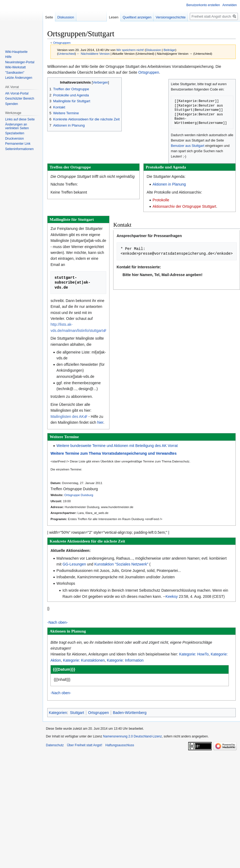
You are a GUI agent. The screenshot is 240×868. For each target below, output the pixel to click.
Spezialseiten (15, 133)
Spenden (11, 104)
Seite (49, 17)
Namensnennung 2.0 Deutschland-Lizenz (132, 736)
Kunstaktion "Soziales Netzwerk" (121, 564)
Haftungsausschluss (120, 745)
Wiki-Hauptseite (16, 52)
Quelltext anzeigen (153, 17)
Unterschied (67, 54)
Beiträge (170, 50)
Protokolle (161, 200)
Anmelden (230, 5)
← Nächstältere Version (93, 54)
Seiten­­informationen (19, 149)
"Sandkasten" (15, 73)
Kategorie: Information (125, 660)
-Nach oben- (58, 622)
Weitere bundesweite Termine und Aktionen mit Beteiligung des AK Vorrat (117, 446)
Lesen (130, 17)
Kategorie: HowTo (194, 654)
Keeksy (172, 596)
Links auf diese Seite (20, 119)
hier (100, 422)
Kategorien (58, 713)
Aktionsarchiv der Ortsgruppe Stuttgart (184, 206)
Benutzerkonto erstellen (203, 5)
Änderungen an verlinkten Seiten (17, 126)
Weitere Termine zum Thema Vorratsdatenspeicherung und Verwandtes (113, 453)
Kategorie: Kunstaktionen (84, 660)
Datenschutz (55, 745)
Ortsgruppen (62, 43)
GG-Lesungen (74, 564)
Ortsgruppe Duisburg (79, 495)
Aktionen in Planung (169, 184)
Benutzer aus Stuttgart (188, 146)
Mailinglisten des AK (67, 417)
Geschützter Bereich (20, 99)
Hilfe (8, 57)
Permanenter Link (18, 144)
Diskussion (153, 50)
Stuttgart (77, 713)
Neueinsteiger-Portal (20, 62)
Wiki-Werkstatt (15, 67)
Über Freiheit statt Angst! (85, 745)
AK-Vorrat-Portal (17, 93)
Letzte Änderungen (19, 78)
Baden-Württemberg (130, 713)
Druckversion (14, 139)
